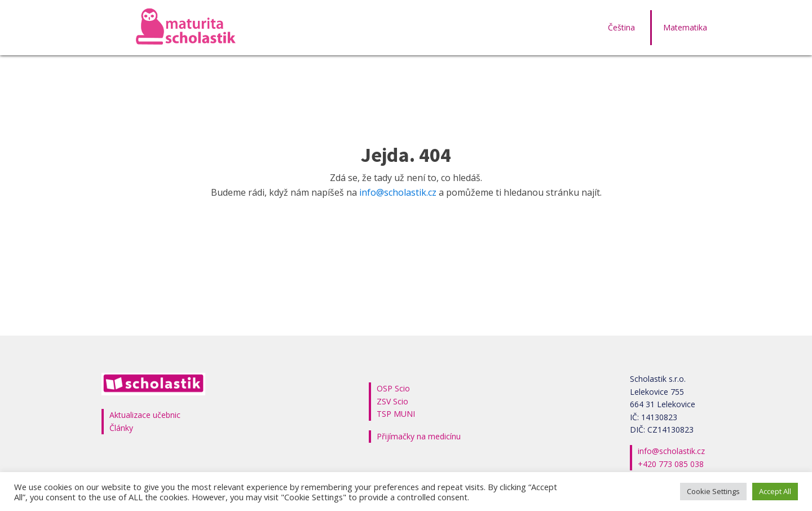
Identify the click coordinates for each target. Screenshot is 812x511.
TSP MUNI (396, 414)
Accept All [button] (775, 491)
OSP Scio (393, 388)
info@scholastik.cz (398, 192)
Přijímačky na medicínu (419, 436)
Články (121, 428)
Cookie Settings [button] (713, 491)
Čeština (621, 27)
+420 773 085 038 (671, 464)
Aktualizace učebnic (145, 415)
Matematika (685, 27)
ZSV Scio (392, 401)
